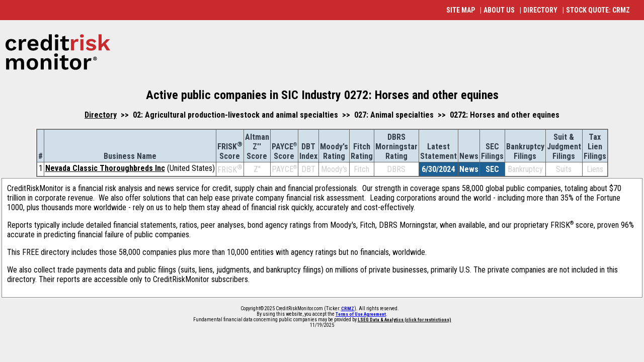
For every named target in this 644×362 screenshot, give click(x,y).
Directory (101, 115)
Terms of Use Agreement (361, 314)
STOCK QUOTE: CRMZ (598, 10)
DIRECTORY (540, 10)
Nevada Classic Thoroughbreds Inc (105, 168)
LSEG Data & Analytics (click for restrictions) (405, 320)
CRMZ (348, 309)
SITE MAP (461, 10)
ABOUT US (499, 10)
